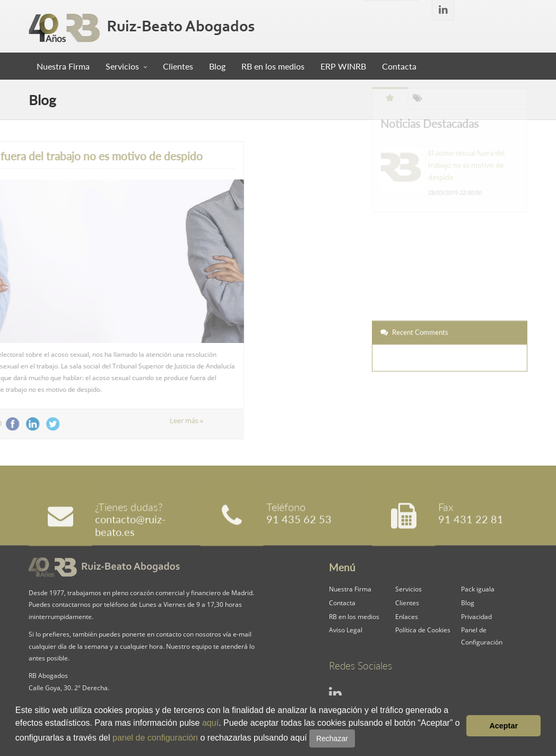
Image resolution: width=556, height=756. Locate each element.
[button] (359, 739)
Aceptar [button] (503, 726)
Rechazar (332, 738)
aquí (210, 723)
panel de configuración (155, 738)
